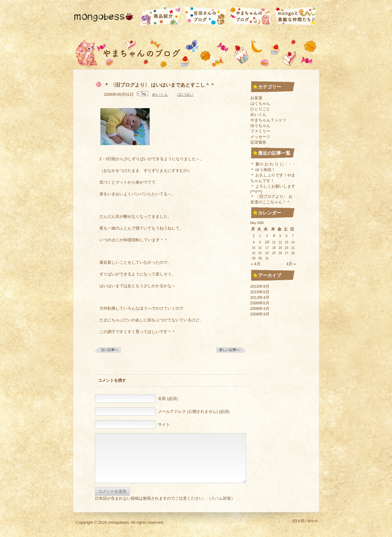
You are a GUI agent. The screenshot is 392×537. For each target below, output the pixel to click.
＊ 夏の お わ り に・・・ (273, 164)
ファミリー (260, 131)
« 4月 (256, 264)
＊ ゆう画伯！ (263, 170)
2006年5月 (260, 303)
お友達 (256, 98)
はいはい (185, 94)
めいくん (160, 94)
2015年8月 (260, 292)
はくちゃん (260, 103)
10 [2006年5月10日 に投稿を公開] (267, 242)
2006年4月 (260, 309)
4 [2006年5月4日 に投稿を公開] (274, 236)
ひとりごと (260, 109)
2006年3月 (260, 314)
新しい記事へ (229, 350)
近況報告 (258, 142)
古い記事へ (109, 350)
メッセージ (260, 137)
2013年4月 (260, 297)
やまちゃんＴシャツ (268, 120)
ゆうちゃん (260, 126)
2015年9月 (260, 286)
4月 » (291, 264)
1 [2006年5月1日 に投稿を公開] (254, 236)
